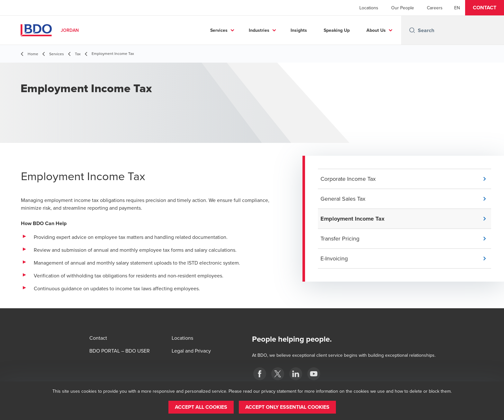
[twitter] (278, 374)
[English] (457, 8)
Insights (299, 30)
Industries (259, 30)
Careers (435, 8)
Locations (369, 8)
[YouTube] (314, 374)
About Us (376, 30)
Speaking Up (337, 30)
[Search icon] (412, 30)
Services (219, 30)
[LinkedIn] (296, 374)
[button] (485, 8)
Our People (403, 8)
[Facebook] (260, 374)
